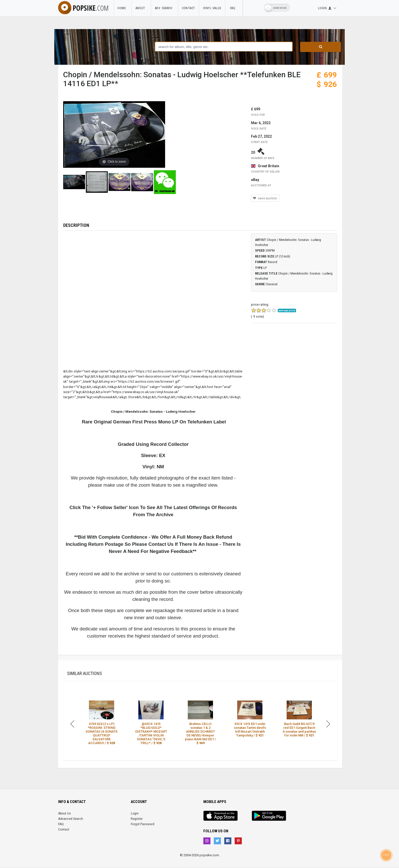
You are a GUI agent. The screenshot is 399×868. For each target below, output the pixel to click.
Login (135, 813)
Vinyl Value (212, 8)
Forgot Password (143, 824)
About (141, 8)
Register (137, 819)
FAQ (234, 8)
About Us (64, 813)
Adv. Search (165, 8)
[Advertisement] (294, 368)
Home (123, 8)
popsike (83, 8)
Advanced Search (71, 819)
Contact (189, 8)
